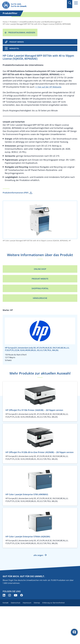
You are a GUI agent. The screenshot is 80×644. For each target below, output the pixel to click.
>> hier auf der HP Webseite (48, 87)
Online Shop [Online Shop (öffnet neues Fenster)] (40, 269)
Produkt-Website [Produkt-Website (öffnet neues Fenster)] (40, 279)
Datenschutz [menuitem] (16, 603)
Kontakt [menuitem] (6, 603)
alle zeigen (38, 555)
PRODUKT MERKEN (17, 42)
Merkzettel (14, 48)
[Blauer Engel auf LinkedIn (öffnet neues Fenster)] (4, 595)
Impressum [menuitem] (27, 603)
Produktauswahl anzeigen (22, 33)
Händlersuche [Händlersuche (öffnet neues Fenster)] (40, 298)
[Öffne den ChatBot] (74, 632)
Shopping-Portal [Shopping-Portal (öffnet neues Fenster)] (40, 288)
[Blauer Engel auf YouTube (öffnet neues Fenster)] (16, 595)
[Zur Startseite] (29, 5)
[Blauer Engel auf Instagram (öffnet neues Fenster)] (10, 595)
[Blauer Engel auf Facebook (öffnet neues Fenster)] (22, 595)
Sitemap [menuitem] (37, 603)
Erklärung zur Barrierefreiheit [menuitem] (54, 603)
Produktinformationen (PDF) (16, 193)
